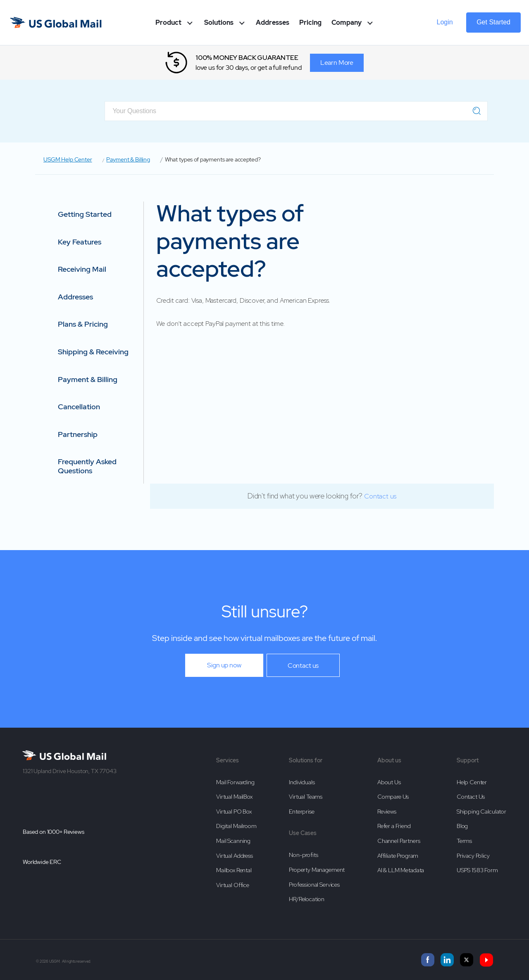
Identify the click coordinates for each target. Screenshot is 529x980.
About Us (389, 782)
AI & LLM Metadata (401, 870)
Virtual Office (233, 885)
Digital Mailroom (236, 826)
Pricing (310, 23)
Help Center (472, 782)
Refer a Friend (394, 826)
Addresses (273, 23)
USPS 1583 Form (477, 870)
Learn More (337, 63)
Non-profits (303, 855)
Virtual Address (235, 856)
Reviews (387, 812)
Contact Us (471, 797)
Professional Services (314, 885)
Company (353, 23)
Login (445, 22)
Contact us (380, 496)
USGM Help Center (68, 159)
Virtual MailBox (234, 797)
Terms (464, 841)
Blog (462, 826)
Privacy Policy (473, 856)
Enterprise (302, 812)
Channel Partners (399, 841)
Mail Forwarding (235, 782)
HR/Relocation (307, 899)
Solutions (225, 23)
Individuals (302, 782)
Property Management (317, 870)
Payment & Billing (128, 159)
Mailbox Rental (234, 870)
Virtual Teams (306, 797)
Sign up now (224, 665)
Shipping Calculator (481, 812)
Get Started (493, 22)
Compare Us (393, 797)
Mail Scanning (233, 841)
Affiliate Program (398, 856)
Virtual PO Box (234, 812)
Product (175, 23)
